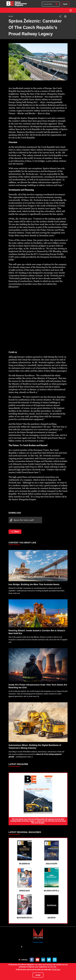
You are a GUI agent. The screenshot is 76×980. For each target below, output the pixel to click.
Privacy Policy (38, 942)
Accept (38, 975)
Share (15, 532)
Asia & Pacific (52, 853)
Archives (52, 907)
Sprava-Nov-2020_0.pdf (21, 520)
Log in (65, 4)
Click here (56, 969)
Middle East (25, 880)
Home (11, 16)
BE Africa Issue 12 (52, 880)
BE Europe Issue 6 (25, 907)
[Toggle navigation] (71, 10)
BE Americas (25, 853)
